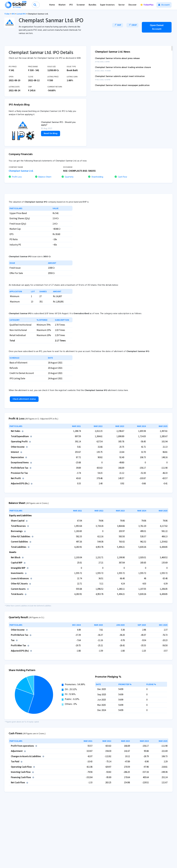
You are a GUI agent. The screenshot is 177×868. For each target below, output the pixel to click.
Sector (122, 5)
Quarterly (68, 177)
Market (62, 5)
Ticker (7, 14)
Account (164, 5)
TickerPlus (147, 5)
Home (52, 5)
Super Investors (107, 5)
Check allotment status (24, 399)
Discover (133, 5)
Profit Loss (15, 177)
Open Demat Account (157, 27)
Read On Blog (51, 133)
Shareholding (96, 177)
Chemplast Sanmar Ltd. (38, 14)
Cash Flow (121, 177)
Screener (81, 5)
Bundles (92, 5)
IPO (71, 5)
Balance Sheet (43, 177)
